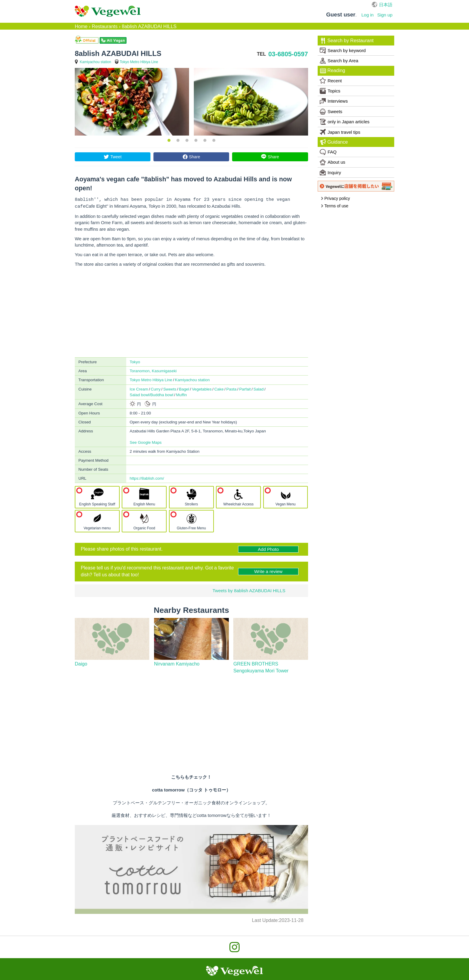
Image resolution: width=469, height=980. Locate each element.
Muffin (182, 394)
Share (195, 157)
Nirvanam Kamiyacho (177, 663)
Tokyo (135, 361)
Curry (156, 388)
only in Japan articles (345, 122)
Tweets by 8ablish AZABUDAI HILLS (249, 589)
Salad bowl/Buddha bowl (152, 394)
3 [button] (187, 140)
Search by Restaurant (347, 41)
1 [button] (169, 140)
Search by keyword (343, 51)
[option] (132, 102)
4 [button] (196, 140)
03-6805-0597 (288, 54)
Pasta (232, 388)
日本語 (386, 5)
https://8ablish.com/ (147, 477)
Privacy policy (335, 198)
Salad (258, 388)
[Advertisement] (191, 311)
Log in (367, 15)
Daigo (81, 663)
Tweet (116, 157)
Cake (219, 388)
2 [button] (178, 140)
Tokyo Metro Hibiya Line (139, 62)
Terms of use (335, 206)
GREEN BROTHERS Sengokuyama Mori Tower (261, 666)
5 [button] (205, 140)
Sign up (385, 15)
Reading (333, 71)
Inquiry (330, 172)
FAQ (328, 152)
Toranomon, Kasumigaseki (153, 370)
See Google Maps (146, 441)
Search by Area (339, 61)
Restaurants (105, 26)
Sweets (170, 388)
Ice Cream (139, 388)
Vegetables (202, 388)
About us (332, 162)
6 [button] (214, 140)
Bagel (184, 388)
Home (81, 26)
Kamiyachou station (96, 62)
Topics (330, 91)
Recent (331, 80)
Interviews (334, 101)
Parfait (245, 388)
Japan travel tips (340, 132)
